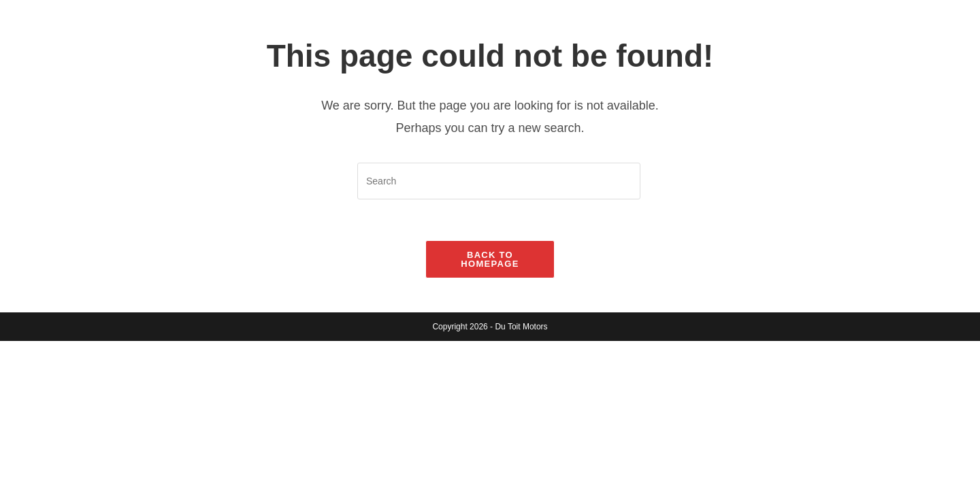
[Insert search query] (499, 181)
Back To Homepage (490, 259)
